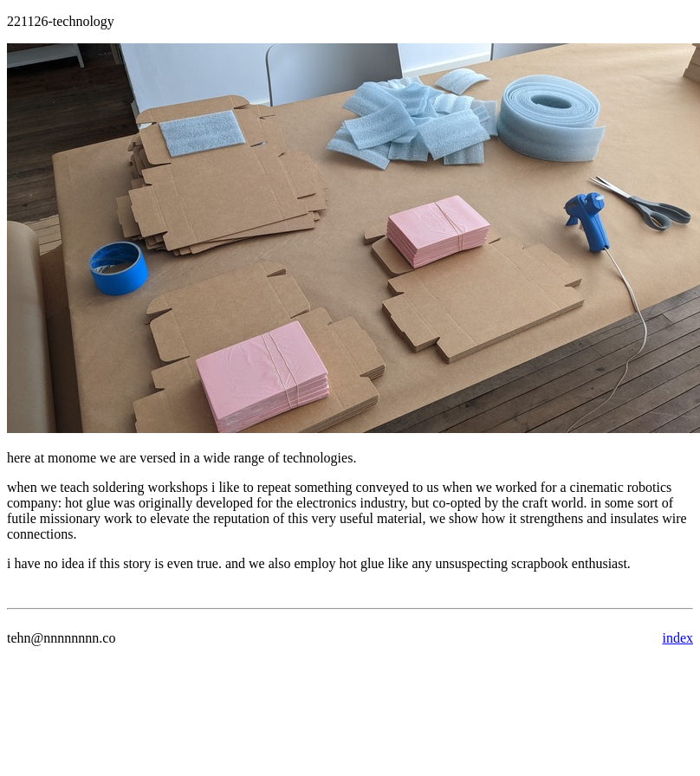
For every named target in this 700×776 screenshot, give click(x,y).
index (677, 638)
